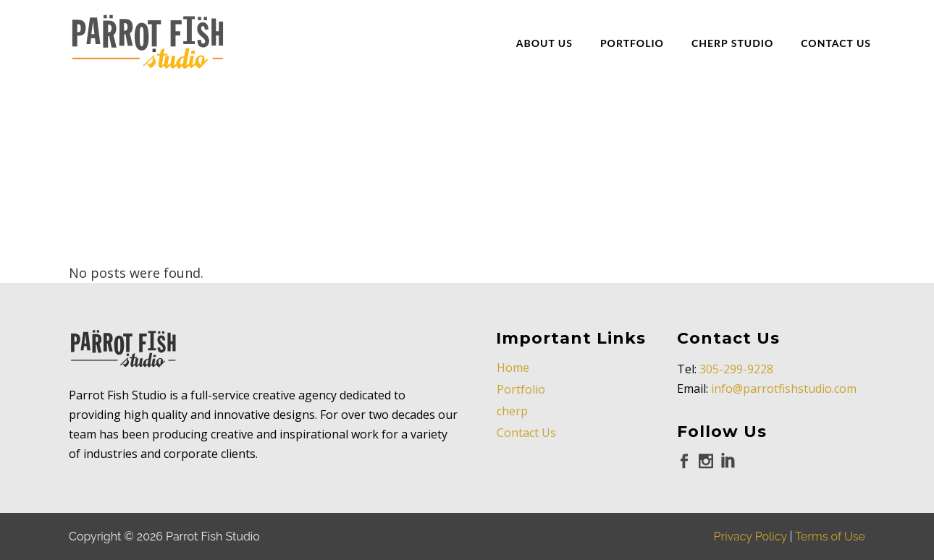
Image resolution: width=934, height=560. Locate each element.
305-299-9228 (736, 369)
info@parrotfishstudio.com (784, 389)
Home (513, 368)
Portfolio (521, 389)
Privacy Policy (750, 536)
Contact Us (526, 433)
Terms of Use (830, 536)
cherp (512, 411)
